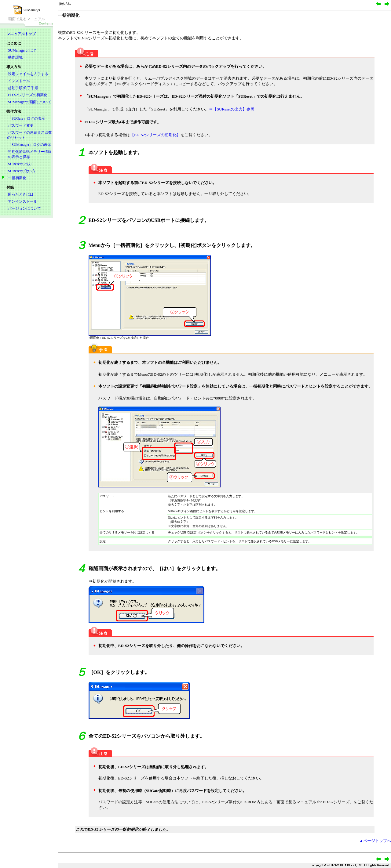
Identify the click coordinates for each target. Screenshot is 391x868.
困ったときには (21, 194)
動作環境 (15, 57)
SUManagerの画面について (30, 102)
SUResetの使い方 (22, 171)
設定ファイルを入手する (28, 74)
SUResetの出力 (20, 164)
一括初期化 (17, 178)
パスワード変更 (21, 125)
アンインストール (23, 201)
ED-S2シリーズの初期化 (28, 95)
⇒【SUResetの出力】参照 (232, 109)
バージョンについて (24, 208)
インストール (19, 81)
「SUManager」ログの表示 (30, 145)
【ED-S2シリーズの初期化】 (155, 135)
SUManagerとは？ (22, 50)
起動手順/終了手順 (23, 88)
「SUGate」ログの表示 (27, 118)
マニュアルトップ (21, 34)
